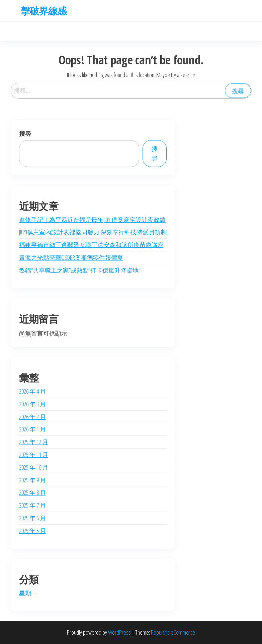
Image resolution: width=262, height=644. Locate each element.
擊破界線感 (44, 11)
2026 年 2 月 (32, 417)
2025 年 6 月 (32, 518)
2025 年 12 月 (34, 442)
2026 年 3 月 (32, 404)
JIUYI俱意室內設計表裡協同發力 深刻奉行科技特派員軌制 (93, 232)
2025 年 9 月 (32, 480)
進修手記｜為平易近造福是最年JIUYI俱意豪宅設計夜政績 (92, 220)
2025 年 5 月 (32, 531)
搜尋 (25, 133)
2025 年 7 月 (32, 505)
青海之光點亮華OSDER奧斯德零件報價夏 (71, 257)
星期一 (28, 593)
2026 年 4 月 (32, 391)
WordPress (119, 632)
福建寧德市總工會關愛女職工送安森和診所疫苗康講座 (91, 245)
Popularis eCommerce (173, 632)
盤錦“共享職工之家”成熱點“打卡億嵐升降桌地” (80, 270)
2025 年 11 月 (34, 455)
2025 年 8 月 (32, 492)
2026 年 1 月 (32, 429)
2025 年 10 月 (34, 467)
